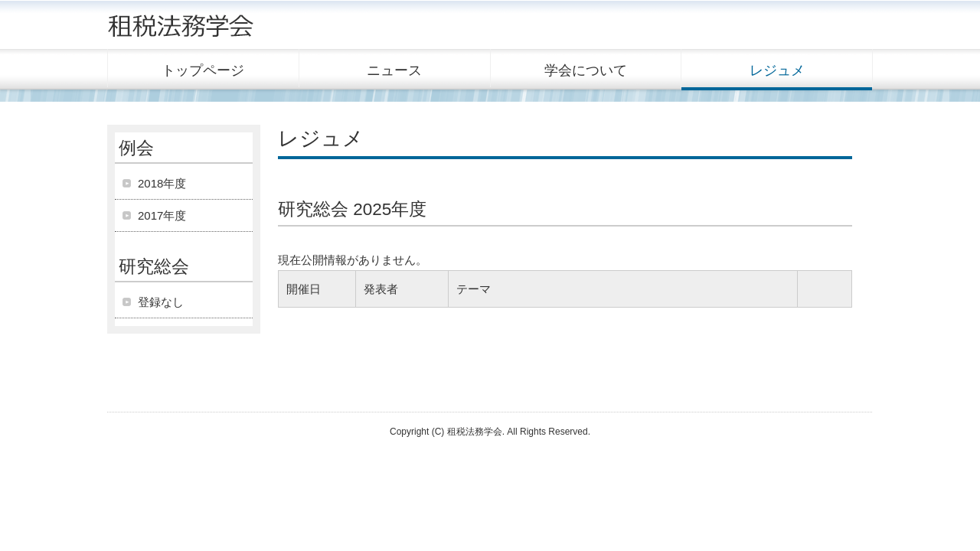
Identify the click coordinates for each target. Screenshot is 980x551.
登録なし (161, 302)
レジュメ (777, 70)
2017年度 (162, 215)
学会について (586, 70)
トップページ (203, 70)
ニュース (394, 70)
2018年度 (162, 183)
